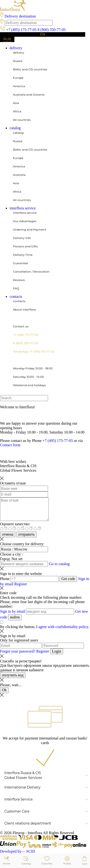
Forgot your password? (18, 651)
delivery (16, 48)
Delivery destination (20, 16)
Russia (18, 61)
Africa (17, 111)
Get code (68, 579)
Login (57, 651)
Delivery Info (22, 238)
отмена (8, 534)
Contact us (21, 326)
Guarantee (21, 263)
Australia (19, 175)
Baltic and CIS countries (30, 69)
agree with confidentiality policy (63, 627)
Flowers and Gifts (25, 246)
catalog (15, 128)
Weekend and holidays (29, 385)
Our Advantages (25, 221)
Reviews (19, 280)
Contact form (10, 445)
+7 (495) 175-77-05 (21, 30)
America (19, 86)
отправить (27, 534)
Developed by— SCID (18, 851)
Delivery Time (23, 255)
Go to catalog (59, 564)
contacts (16, 296)
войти (15, 617)
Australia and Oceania (29, 95)
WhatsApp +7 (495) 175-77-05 (34, 351)
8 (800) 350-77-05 (51, 30)
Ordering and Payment (30, 229)
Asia (16, 103)
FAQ (16, 288)
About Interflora (24, 309)
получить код (13, 675)
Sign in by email (13, 611)
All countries (22, 120)
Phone (5, 579)
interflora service (23, 208)
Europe (18, 78)
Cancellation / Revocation (31, 272)
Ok (4, 690)
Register (21, 584)
